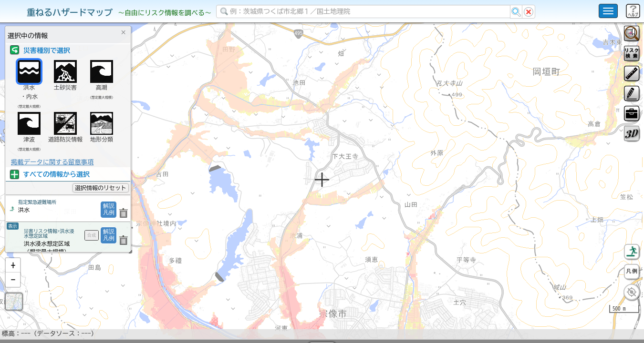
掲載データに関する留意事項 (52, 162)
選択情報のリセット (101, 188)
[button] (13, 290)
